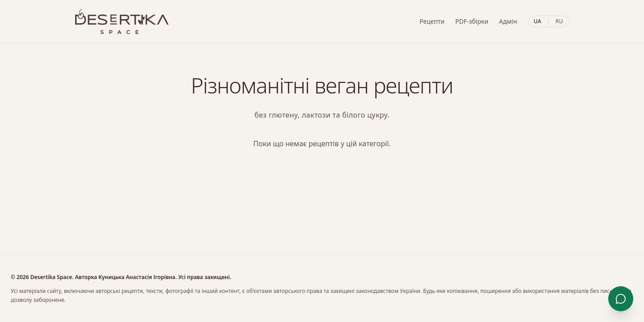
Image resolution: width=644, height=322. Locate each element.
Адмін (508, 21)
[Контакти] (621, 299)
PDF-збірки (472, 21)
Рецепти (432, 21)
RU (559, 21)
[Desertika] (122, 21)
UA (537, 21)
